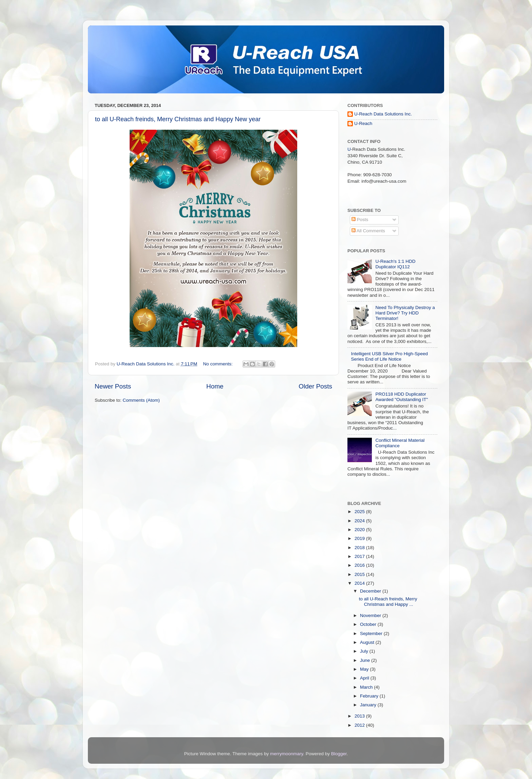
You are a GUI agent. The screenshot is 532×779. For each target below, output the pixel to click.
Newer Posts (113, 386)
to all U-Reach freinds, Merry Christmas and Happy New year (178, 119)
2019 (360, 538)
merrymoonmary (287, 754)
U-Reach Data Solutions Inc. (383, 114)
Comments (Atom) (141, 400)
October (369, 624)
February (370, 696)
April (365, 678)
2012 (360, 725)
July (365, 651)
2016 (360, 565)
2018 (360, 548)
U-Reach (363, 123)
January (369, 705)
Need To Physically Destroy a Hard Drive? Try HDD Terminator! (405, 313)
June (366, 660)
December (371, 591)
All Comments (368, 231)
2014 (360, 583)
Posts (360, 220)
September (372, 633)
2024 (360, 521)
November (371, 615)
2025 (360, 512)
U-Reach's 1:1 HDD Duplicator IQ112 (395, 264)
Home (215, 386)
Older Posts (315, 386)
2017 (360, 556)
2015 (360, 574)
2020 (360, 530)
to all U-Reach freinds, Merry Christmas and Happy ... (388, 602)
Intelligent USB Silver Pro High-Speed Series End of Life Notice (389, 356)
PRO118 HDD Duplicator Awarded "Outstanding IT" (402, 397)
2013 (360, 716)
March (367, 687)
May (365, 669)
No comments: (219, 364)
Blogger (339, 754)
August (368, 642)
